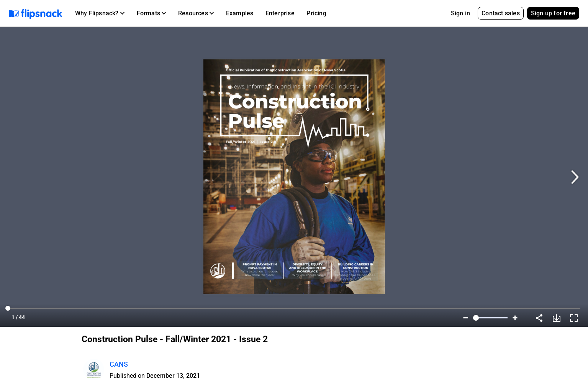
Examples (240, 13)
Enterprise (280, 13)
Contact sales (501, 13)
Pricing (316, 13)
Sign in (460, 13)
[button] (100, 13)
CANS (119, 364)
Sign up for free (553, 13)
